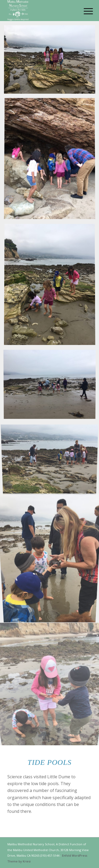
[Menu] (84, 11)
